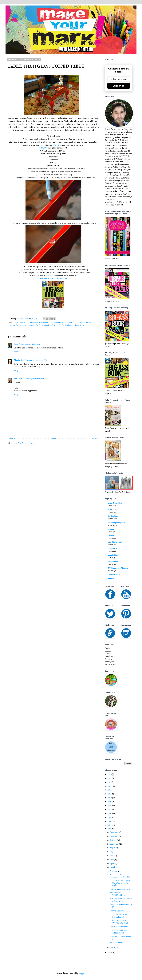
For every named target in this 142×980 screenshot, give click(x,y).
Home (53, 439)
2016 (110, 813)
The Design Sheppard (116, 523)
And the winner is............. (119, 943)
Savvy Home (113, 562)
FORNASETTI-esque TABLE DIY (120, 938)
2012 (110, 829)
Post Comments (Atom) (27, 443)
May (112, 860)
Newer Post (13, 439)
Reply (16, 352)
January (113, 948)
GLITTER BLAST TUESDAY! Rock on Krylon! (120, 916)
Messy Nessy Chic (115, 503)
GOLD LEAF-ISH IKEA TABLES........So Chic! (119, 922)
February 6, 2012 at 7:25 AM (30, 344)
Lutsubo (111, 529)
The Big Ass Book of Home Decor (71, 325)
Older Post (94, 439)
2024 (110, 782)
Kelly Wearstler (114, 575)
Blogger (82, 973)
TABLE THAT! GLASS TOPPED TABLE (118, 932)
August (113, 848)
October (114, 840)
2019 (110, 802)
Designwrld (112, 549)
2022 (110, 790)
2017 (110, 809)
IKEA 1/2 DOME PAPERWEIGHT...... (118, 894)
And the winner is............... (120, 889)
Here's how (19, 322)
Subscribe (119, 86)
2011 (110, 952)
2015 (110, 817)
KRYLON (43, 148)
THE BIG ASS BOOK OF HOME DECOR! (53, 278)
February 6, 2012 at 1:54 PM (33, 379)
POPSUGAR (112, 510)
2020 (110, 798)
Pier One (57, 145)
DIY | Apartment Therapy (118, 568)
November (114, 836)
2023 (110, 786)
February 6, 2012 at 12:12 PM (36, 360)
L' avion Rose (113, 516)
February (114, 871)
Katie (16, 344)
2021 (110, 794)
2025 (110, 778)
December (114, 832)
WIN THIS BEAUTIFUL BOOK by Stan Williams (121, 900)
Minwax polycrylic (58, 322)
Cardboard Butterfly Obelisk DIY (121, 906)
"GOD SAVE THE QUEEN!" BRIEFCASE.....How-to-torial (120, 883)
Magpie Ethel (113, 555)
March (113, 867)
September (115, 844)
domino (111, 579)
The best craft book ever (25, 325)
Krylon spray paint (31, 322)
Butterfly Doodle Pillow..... (120, 927)
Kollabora (111, 536)
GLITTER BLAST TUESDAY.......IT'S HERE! (120, 876)
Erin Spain (18, 379)
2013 (110, 825)
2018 (110, 806)
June (112, 856)
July (112, 852)
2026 (110, 774)
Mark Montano (44, 322)
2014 (110, 821)
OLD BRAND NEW (115, 542)
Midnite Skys (19, 360)
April (112, 864)
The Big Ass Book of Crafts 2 (47, 325)
